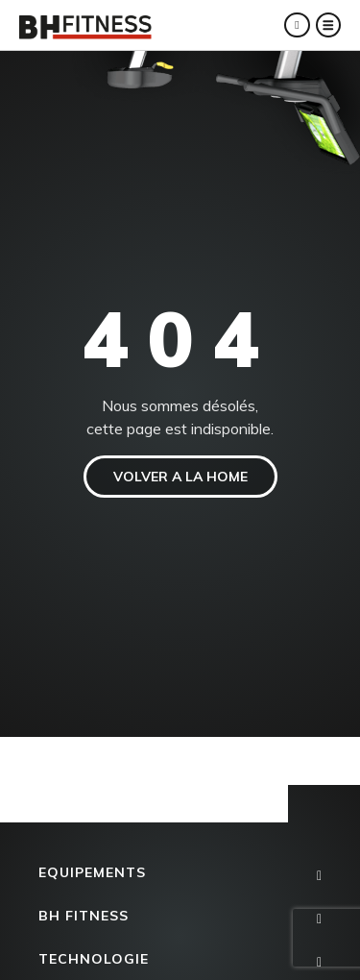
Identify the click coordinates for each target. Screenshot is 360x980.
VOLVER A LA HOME (180, 477)
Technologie (94, 959)
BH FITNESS (84, 916)
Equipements (92, 872)
